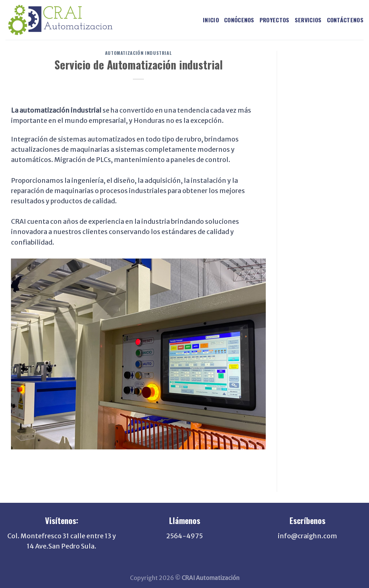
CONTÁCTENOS (345, 20)
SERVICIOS (308, 20)
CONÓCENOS (239, 20)
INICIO (211, 20)
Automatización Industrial (138, 53)
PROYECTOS (275, 20)
